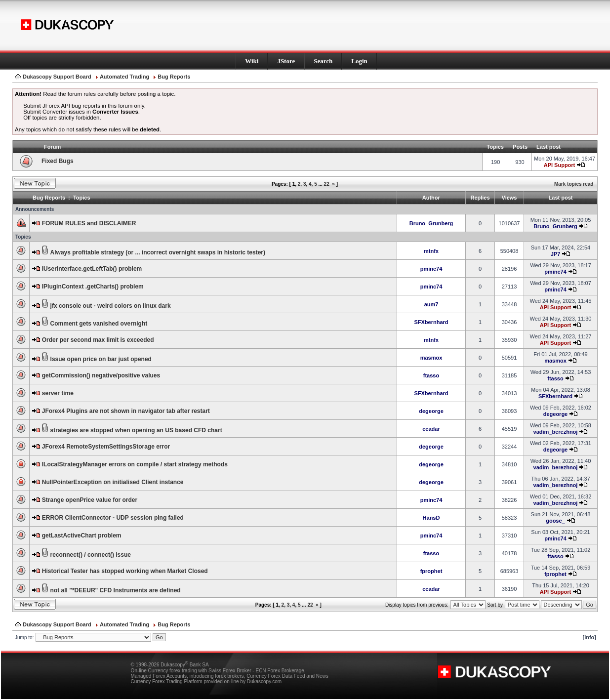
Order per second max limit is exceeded (98, 340)
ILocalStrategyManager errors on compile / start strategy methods (135, 464)
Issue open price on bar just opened (101, 359)
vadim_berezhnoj (556, 432)
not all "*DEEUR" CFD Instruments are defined (116, 590)
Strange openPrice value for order (90, 500)
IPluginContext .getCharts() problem (93, 287)
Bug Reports (174, 77)
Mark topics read (574, 184)
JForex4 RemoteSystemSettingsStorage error (106, 447)
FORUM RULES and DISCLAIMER (89, 223)
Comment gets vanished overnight (99, 324)
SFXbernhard (431, 322)
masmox (431, 358)
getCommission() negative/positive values (101, 375)
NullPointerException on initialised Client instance (113, 482)
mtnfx (431, 251)
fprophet (431, 571)
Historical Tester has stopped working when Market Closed (125, 571)
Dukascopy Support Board (57, 77)
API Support (560, 165)
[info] (590, 637)
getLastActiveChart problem (82, 535)
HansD (431, 518)
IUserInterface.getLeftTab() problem (92, 269)
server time (58, 393)
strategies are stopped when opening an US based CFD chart (136, 430)
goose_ (555, 521)
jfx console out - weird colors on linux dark (111, 306)
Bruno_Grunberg (431, 223)
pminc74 (431, 269)
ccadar (431, 429)
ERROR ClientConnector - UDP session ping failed (113, 518)
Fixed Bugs (58, 161)
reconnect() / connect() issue (91, 555)
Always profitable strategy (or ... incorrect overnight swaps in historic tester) (158, 252)
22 (327, 184)
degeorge (431, 411)
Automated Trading (124, 77)
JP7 (556, 254)
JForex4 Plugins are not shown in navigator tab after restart (126, 411)
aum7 (431, 304)
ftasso (431, 375)
